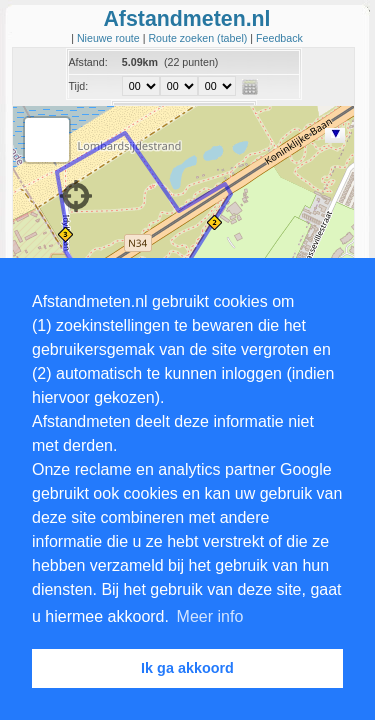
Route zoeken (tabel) (199, 38)
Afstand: (88, 62)
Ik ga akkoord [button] (187, 668)
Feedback (279, 38)
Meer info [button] (210, 616)
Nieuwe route (110, 38)
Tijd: (79, 86)
